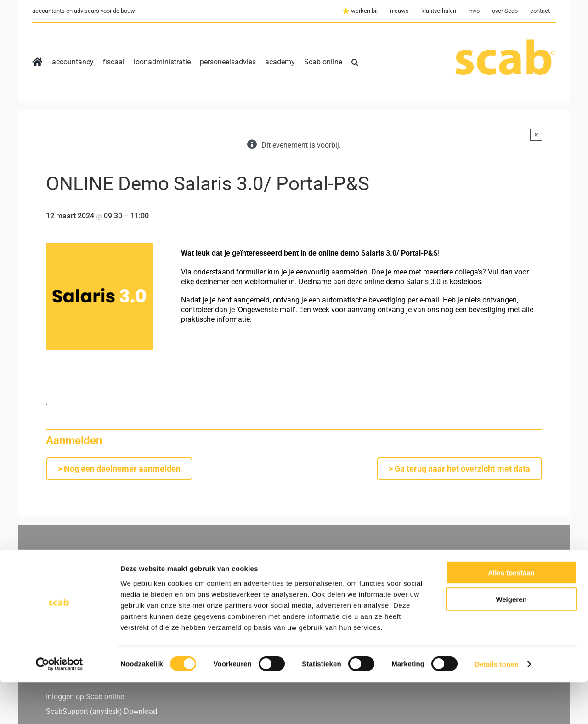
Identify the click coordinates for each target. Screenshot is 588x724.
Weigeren (511, 641)
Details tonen (496, 706)
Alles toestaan (511, 614)
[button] (355, 62)
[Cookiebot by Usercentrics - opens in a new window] (59, 706)
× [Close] (536, 134)
